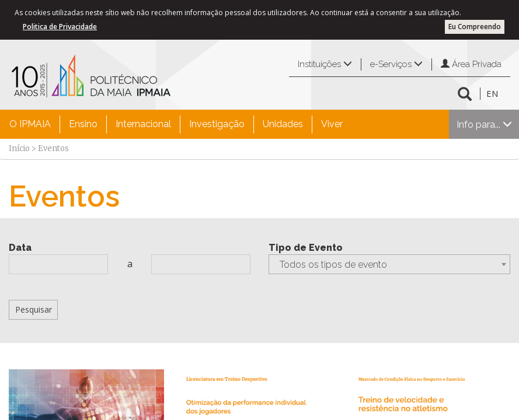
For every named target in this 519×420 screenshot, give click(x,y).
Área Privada (471, 64)
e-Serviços (396, 64)
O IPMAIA (30, 124)
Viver (332, 124)
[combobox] (390, 264)
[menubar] (176, 124)
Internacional (143, 124)
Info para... (484, 125)
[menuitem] (30, 124)
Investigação (217, 124)
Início (19, 148)
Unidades (283, 124)
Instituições (325, 64)
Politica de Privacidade (60, 27)
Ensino (83, 124)
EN (492, 93)
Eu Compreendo (475, 27)
